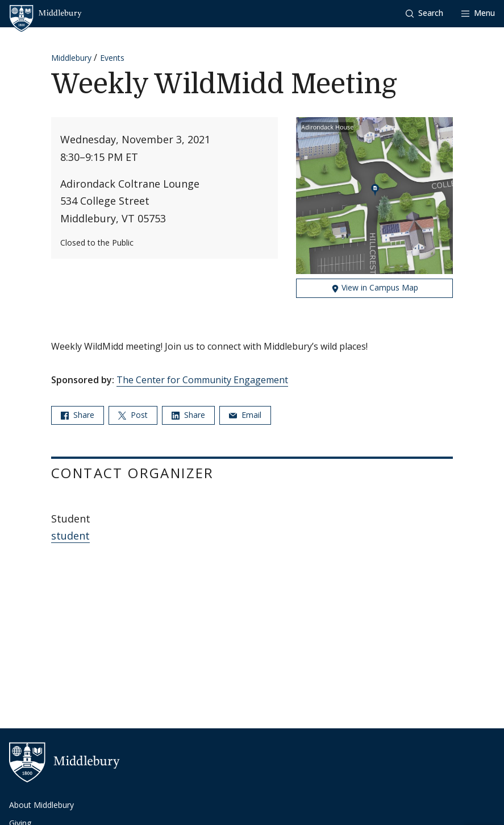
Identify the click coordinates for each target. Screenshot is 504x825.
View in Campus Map (375, 287)
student (70, 536)
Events (112, 58)
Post (133, 415)
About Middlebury (41, 805)
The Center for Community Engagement (202, 380)
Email (245, 415)
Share (78, 415)
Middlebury (71, 58)
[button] (424, 13)
